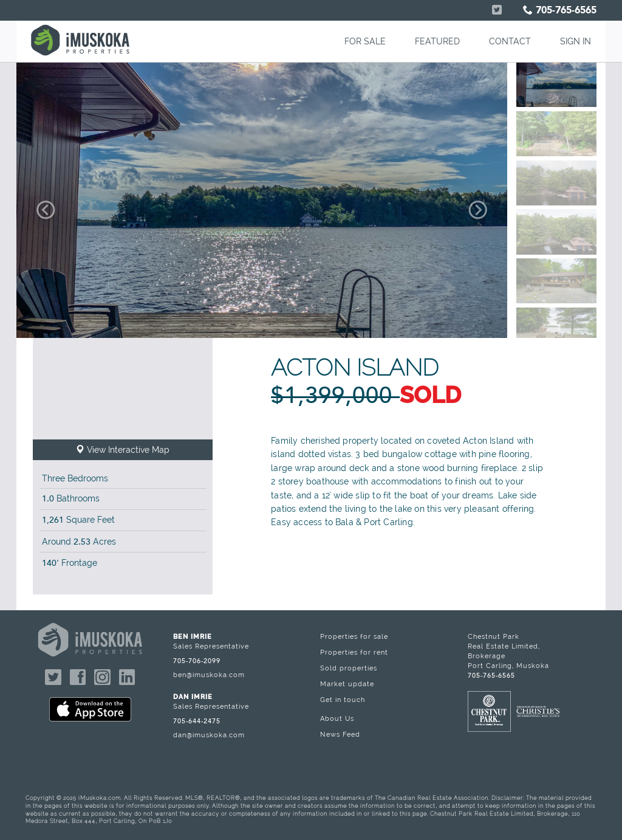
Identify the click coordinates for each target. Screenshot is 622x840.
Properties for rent (354, 652)
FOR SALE (365, 41)
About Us (337, 718)
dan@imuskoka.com (209, 735)
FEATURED (437, 41)
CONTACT (510, 41)
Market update (347, 684)
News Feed (340, 734)
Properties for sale (354, 636)
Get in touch (343, 700)
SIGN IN (576, 41)
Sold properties (349, 668)
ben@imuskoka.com (209, 675)
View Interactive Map (123, 450)
